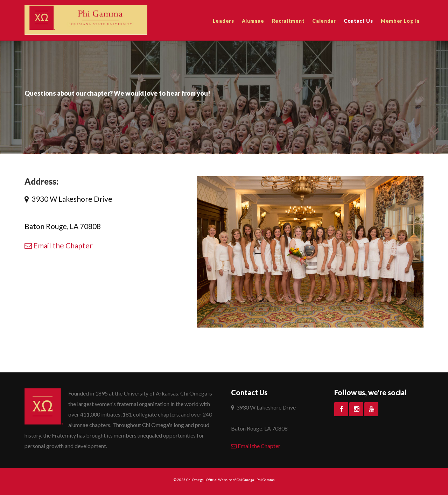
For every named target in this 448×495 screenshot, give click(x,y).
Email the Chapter (59, 245)
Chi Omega (195, 480)
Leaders (223, 21)
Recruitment (288, 21)
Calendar (324, 21)
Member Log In (400, 21)
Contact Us (358, 21)
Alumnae (253, 21)
